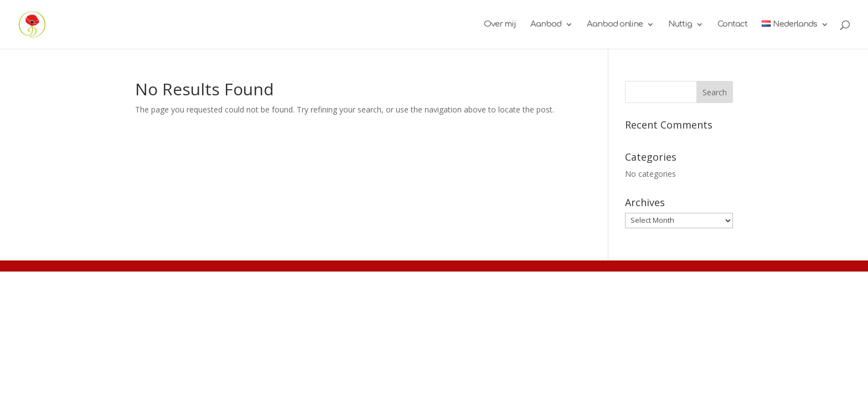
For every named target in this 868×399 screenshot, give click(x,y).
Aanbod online (615, 25)
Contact (732, 25)
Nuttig (680, 25)
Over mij (500, 25)
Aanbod (546, 25)
